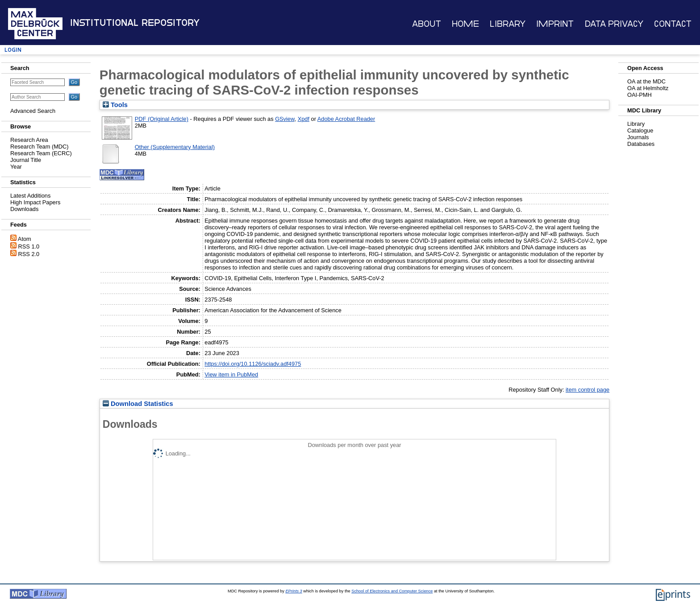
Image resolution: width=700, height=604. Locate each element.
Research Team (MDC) (40, 147)
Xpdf (304, 119)
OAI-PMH (640, 95)
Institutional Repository (135, 23)
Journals (638, 137)
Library (508, 24)
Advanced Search (33, 111)
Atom (25, 239)
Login (13, 50)
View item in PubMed (231, 374)
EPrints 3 (294, 591)
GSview (285, 119)
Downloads (24, 209)
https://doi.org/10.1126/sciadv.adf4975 (253, 364)
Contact (673, 24)
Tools (115, 105)
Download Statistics (138, 404)
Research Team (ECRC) (41, 153)
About (427, 24)
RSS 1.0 (29, 246)
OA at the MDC (646, 81)
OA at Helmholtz (648, 88)
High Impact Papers (35, 202)
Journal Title (26, 160)
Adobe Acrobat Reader (346, 119)
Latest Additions (30, 196)
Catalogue (640, 130)
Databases (641, 144)
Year (16, 167)
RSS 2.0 (29, 254)
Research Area (29, 140)
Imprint (555, 24)
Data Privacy (614, 24)
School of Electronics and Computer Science (392, 591)
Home (465, 24)
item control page (587, 390)
